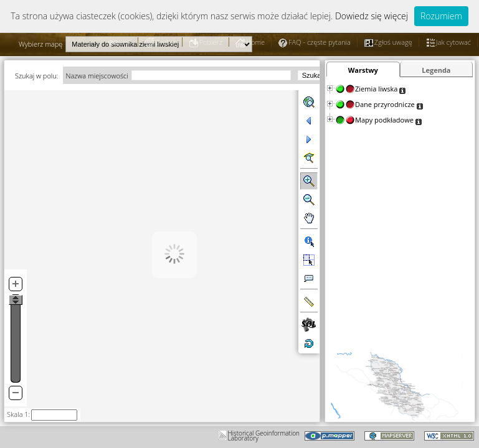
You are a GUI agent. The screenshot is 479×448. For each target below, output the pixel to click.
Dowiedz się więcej (372, 16)
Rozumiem (441, 16)
